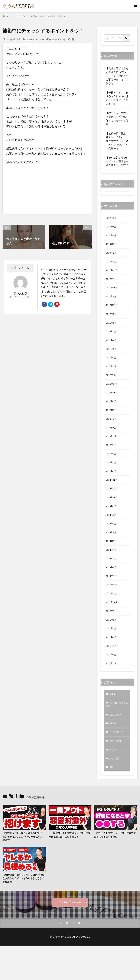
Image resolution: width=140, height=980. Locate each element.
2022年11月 (113, 394)
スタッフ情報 (116, 771)
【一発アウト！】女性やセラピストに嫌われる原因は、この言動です (117, 98)
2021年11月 (113, 505)
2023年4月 (112, 348)
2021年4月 (112, 570)
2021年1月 (112, 598)
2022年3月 (112, 468)
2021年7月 (112, 542)
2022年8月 (112, 422)
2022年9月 (112, 413)
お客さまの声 (116, 743)
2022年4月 (112, 459)
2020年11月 (113, 616)
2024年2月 (112, 255)
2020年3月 (112, 690)
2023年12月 (113, 274)
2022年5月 (112, 450)
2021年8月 (112, 533)
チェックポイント (57, 39)
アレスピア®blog (81, 971)
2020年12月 (113, 607)
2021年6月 (112, 551)
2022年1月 (112, 487)
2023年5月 (112, 339)
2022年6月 (112, 440)
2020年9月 (112, 635)
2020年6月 (112, 662)
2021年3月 (112, 579)
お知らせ (114, 753)
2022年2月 (112, 477)
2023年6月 (112, 329)
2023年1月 (112, 376)
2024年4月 (112, 237)
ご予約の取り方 (117, 762)
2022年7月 (112, 431)
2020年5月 (112, 672)
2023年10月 (113, 292)
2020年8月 (112, 644)
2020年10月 (113, 625)
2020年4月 (112, 681)
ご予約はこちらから (70, 936)
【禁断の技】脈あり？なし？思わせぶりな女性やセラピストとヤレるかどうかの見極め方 (117, 141)
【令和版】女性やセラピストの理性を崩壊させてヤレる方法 (117, 161)
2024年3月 (112, 246)
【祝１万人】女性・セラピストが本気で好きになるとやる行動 (117, 119)
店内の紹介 (115, 790)
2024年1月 (112, 265)
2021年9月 (112, 524)
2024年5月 (112, 228)
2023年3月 (112, 357)
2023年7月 (112, 320)
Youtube (21, 16)
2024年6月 (112, 218)
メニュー (40, 39)
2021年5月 (112, 561)
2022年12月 (113, 385)
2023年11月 (113, 283)
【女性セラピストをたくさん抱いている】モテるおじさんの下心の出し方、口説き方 (117, 76)
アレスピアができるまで (116, 732)
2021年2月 (112, 588)
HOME (9, 16)
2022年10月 (113, 403)
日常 (111, 799)
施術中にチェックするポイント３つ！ (49, 16)
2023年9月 (112, 302)
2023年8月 (112, 311)
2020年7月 (112, 653)
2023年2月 (112, 366)
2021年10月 (113, 514)
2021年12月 (113, 496)
